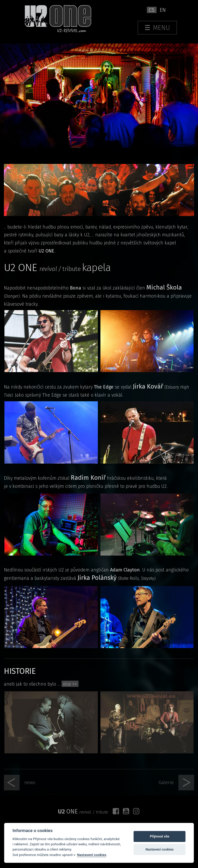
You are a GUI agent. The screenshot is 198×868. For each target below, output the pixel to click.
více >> (70, 684)
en (163, 10)
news (30, 783)
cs (152, 10)
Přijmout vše (160, 836)
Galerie (166, 783)
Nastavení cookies (92, 855)
